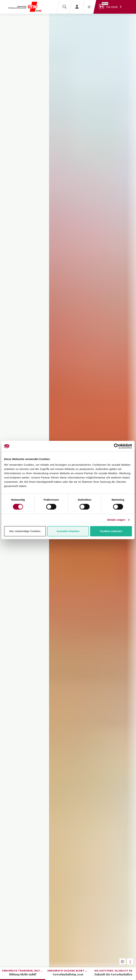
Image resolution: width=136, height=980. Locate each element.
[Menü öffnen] (89, 7)
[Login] (77, 7)
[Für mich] (111, 7)
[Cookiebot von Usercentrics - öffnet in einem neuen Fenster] (116, 446)
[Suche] (64, 7)
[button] (122, 961)
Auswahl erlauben (68, 531)
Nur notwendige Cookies (25, 531)
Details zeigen (116, 520)
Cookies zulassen (111, 531)
